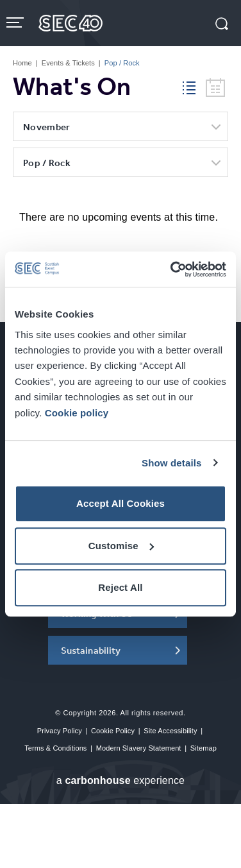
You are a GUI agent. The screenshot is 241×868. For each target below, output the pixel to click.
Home (22, 63)
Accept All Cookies (120, 503)
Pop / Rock (47, 163)
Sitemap (204, 748)
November (46, 127)
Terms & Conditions (55, 748)
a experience (120, 780)
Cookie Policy (113, 731)
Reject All (120, 587)
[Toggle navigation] (16, 22)
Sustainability (91, 650)
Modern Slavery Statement (139, 748)
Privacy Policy (60, 731)
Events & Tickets (68, 63)
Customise (121, 546)
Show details (172, 463)
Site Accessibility (170, 731)
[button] (222, 25)
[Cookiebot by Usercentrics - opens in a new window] (172, 269)
